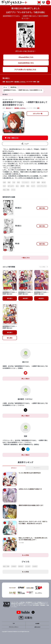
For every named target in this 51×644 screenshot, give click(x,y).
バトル (13, 190)
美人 (17, 186)
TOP (14, 623)
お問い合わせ (37, 627)
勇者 (9, 182)
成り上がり (11, 186)
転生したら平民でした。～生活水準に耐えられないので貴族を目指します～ (33, 539)
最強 (38, 182)
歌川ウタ (8, 82)
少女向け (35, 566)
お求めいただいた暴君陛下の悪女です (30, 489)
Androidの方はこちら (26, 63)
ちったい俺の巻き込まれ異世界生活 (30, 473)
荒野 (38, 82)
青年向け (21, 566)
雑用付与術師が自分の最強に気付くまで (31, 505)
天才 (4, 186)
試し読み (10, 338)
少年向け (14, 566)
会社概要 (37, 623)
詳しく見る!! (25, 379)
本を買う (10, 298)
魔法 (28, 186)
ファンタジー (25, 182)
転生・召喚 (6, 190)
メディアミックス (42, 186)
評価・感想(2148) (13, 138)
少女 (14, 182)
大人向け (28, 566)
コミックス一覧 (38, 113)
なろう (33, 186)
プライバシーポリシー (14, 627)
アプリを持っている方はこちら (25, 70)
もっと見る (26, 555)
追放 (4, 182)
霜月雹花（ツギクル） (20, 82)
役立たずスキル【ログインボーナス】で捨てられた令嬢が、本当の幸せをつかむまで (33, 522)
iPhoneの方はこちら (26, 57)
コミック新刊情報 (9, 267)
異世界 (23, 186)
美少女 (44, 182)
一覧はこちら (26, 258)
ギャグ (33, 182)
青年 (18, 182)
